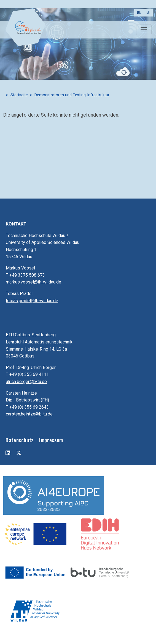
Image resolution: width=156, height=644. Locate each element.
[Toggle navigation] (144, 30)
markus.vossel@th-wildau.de (33, 282)
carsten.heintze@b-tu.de (29, 414)
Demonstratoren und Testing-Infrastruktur (72, 95)
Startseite (19, 95)
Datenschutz (20, 440)
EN (148, 12)
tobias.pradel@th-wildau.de (32, 301)
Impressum (51, 440)
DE (139, 12)
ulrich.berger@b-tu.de (26, 382)
